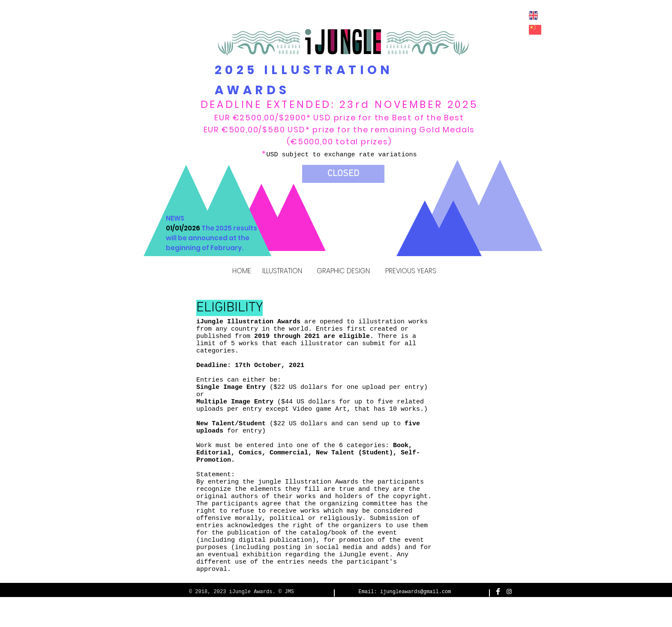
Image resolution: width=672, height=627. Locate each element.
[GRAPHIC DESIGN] (343, 272)
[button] (343, 174)
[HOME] (241, 272)
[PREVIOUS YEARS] (411, 272)
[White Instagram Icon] (509, 591)
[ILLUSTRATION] (282, 272)
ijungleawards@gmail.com (416, 592)
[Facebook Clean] (498, 591)
